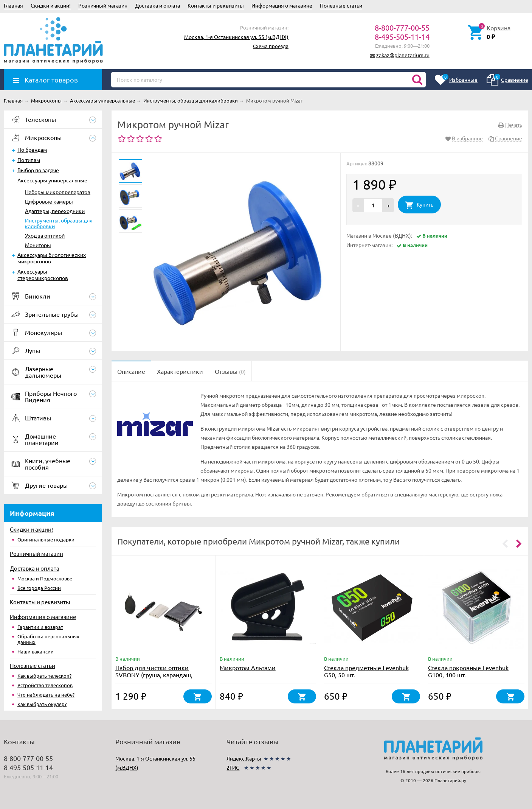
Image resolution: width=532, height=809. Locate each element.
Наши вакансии (36, 651)
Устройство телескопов (45, 685)
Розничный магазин (103, 5)
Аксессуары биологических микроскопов (52, 258)
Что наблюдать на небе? (46, 695)
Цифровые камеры (49, 201)
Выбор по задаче (38, 170)
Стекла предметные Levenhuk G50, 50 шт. (366, 671)
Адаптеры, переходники (55, 211)
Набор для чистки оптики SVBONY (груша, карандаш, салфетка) (154, 675)
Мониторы (38, 245)
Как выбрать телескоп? (44, 676)
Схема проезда (271, 46)
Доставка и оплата (157, 5)
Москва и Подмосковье (45, 578)
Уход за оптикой (45, 235)
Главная (13, 5)
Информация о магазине (282, 5)
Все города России (39, 588)
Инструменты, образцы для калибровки (59, 223)
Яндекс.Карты (244, 758)
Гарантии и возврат (40, 627)
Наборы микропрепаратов (58, 192)
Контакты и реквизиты (216, 5)
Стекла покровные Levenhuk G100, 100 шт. (468, 671)
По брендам (32, 149)
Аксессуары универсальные (52, 180)
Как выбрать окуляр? (42, 704)
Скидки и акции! (51, 5)
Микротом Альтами (248, 667)
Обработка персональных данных (48, 639)
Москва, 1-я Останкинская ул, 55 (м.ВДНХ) (236, 37)
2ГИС (233, 767)
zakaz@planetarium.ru (403, 55)
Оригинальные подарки (46, 539)
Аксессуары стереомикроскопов (43, 275)
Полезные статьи (341, 5)
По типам (29, 160)
